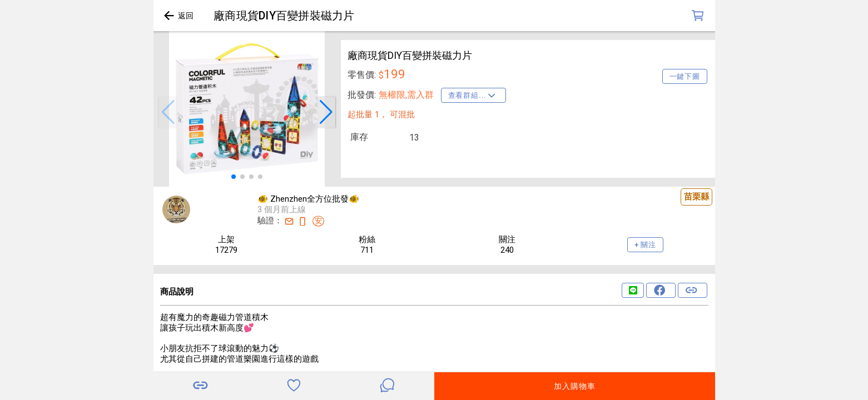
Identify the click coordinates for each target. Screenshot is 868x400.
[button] (168, 112)
